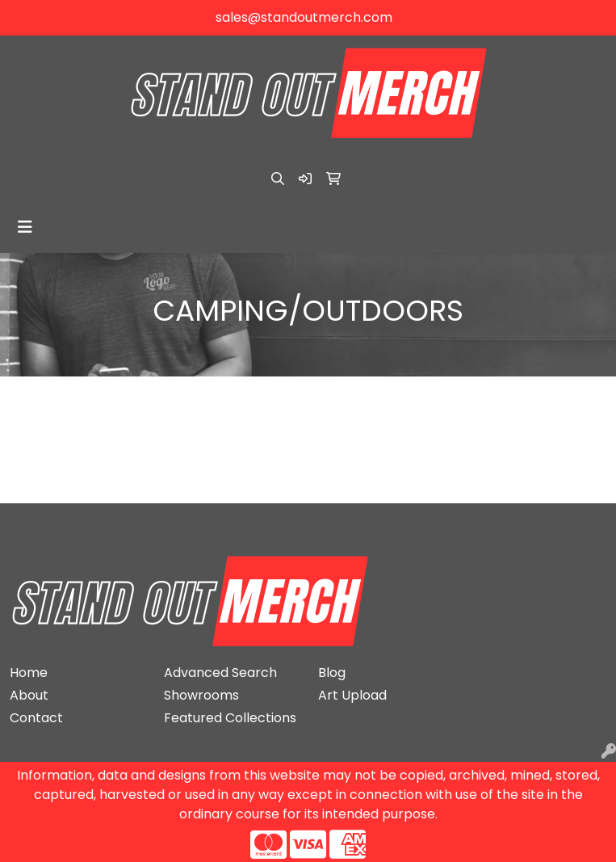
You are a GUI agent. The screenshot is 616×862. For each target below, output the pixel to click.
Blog (332, 673)
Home (29, 673)
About (29, 695)
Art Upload (352, 695)
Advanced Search (220, 673)
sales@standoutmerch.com (304, 17)
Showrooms (201, 695)
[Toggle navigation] (25, 227)
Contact (36, 718)
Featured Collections (230, 718)
